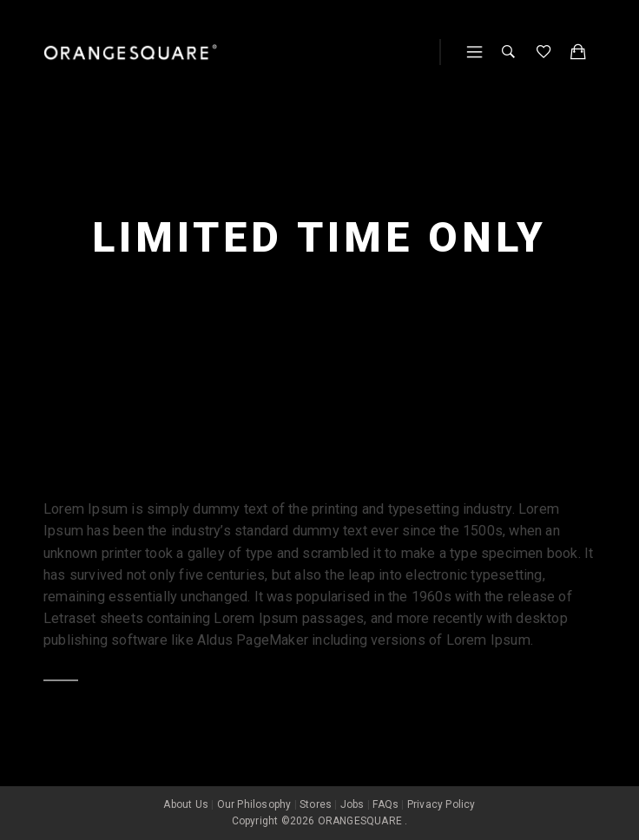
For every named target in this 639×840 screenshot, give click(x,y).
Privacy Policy (441, 804)
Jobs (352, 804)
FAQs (385, 804)
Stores (316, 804)
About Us (186, 804)
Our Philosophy (254, 804)
